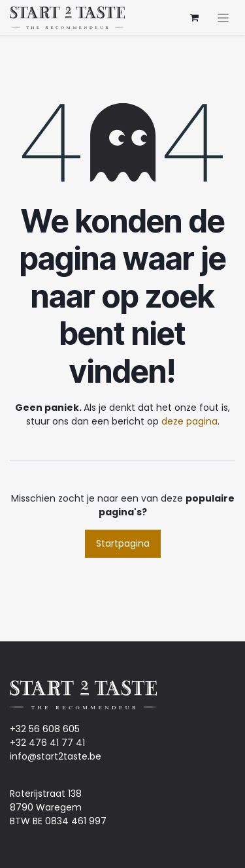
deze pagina (189, 421)
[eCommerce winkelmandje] (194, 18)
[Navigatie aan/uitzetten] (223, 18)
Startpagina (123, 543)
